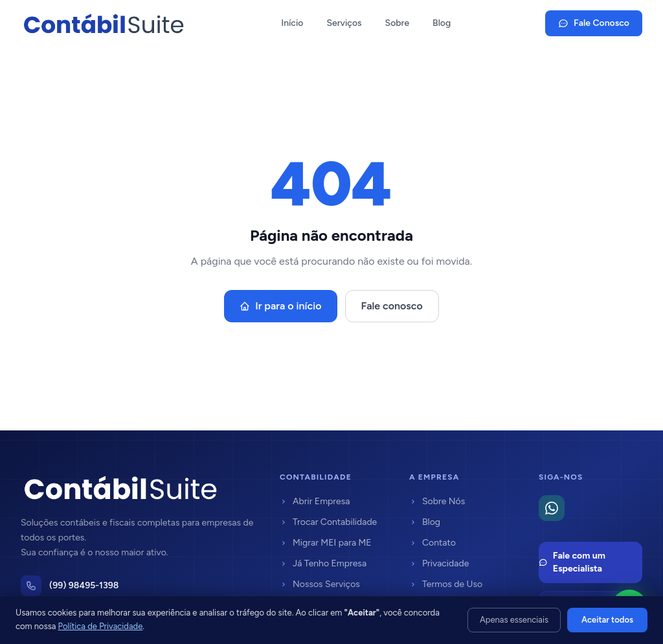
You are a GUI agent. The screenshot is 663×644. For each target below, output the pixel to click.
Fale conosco (392, 306)
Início (292, 23)
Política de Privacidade (101, 626)
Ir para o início (280, 306)
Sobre (398, 23)
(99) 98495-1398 (84, 585)
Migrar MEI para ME (326, 543)
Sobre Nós (437, 501)
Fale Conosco (594, 23)
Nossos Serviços (320, 584)
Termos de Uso (446, 584)
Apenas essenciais (514, 620)
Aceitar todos (607, 620)
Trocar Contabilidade (328, 522)
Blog (442, 23)
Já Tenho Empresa (323, 563)
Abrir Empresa (315, 501)
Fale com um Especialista (572, 562)
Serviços (344, 23)
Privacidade (439, 563)
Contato (433, 543)
